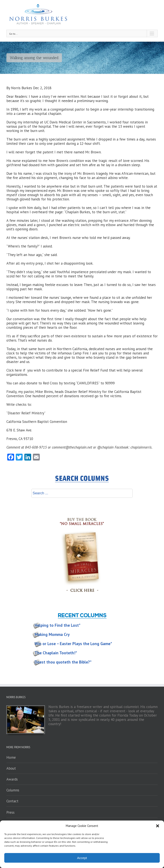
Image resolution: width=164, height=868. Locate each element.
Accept (82, 858)
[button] (158, 826)
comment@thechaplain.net (72, 447)
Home (11, 757)
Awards (12, 779)
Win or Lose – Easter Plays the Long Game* (73, 644)
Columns (13, 790)
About (11, 768)
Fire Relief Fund (95, 370)
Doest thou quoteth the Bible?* (63, 662)
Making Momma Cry (52, 634)
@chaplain (105, 447)
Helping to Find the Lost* (58, 625)
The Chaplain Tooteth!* (56, 653)
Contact (12, 801)
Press (10, 812)
